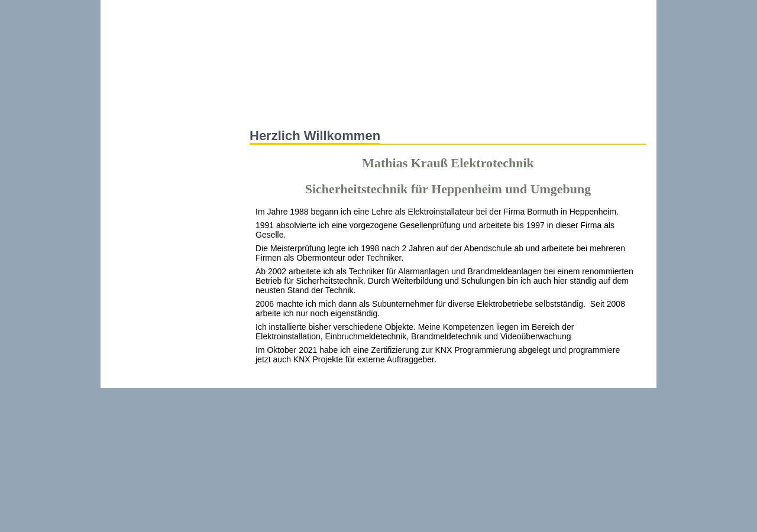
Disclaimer (627, 9)
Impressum (564, 9)
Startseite (273, 104)
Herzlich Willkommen (315, 136)
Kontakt (508, 9)
